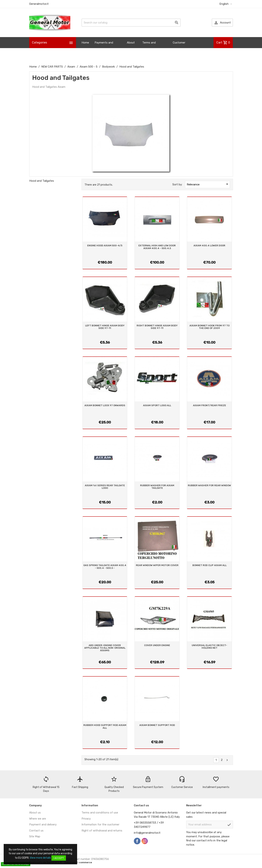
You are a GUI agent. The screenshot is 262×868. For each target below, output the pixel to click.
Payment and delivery (43, 824)
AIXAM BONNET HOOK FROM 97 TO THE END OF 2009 (209, 327)
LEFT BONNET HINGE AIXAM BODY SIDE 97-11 (105, 327)
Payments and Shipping (104, 48)
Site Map (35, 836)
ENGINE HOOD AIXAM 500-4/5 (105, 245)
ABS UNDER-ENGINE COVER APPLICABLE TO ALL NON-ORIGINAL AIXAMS (105, 648)
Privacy (86, 819)
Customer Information (180, 48)
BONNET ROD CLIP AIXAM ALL (209, 565)
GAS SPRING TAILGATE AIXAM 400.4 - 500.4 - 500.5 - (105, 567)
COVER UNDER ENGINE (157, 645)
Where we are (38, 819)
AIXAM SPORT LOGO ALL (157, 405)
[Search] (131, 23)
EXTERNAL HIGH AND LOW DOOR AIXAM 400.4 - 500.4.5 (157, 247)
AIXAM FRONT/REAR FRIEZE (209, 405)
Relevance (208, 184)
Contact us (36, 831)
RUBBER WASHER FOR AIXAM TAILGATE (157, 487)
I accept (59, 858)
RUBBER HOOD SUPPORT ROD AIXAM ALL (105, 726)
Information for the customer (100, 824)
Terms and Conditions (149, 48)
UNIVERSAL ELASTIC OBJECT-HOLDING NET (209, 647)
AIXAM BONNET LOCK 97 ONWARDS (105, 405)
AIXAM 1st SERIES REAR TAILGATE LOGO (105, 487)
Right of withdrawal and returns (102, 831)
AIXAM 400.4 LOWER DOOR (209, 245)
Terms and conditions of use (100, 813)
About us (131, 48)
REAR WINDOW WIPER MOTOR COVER (157, 565)
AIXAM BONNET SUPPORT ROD (157, 725)
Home (85, 43)
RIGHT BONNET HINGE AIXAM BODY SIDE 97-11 (157, 327)
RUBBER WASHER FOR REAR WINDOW (209, 485)
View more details (40, 858)
